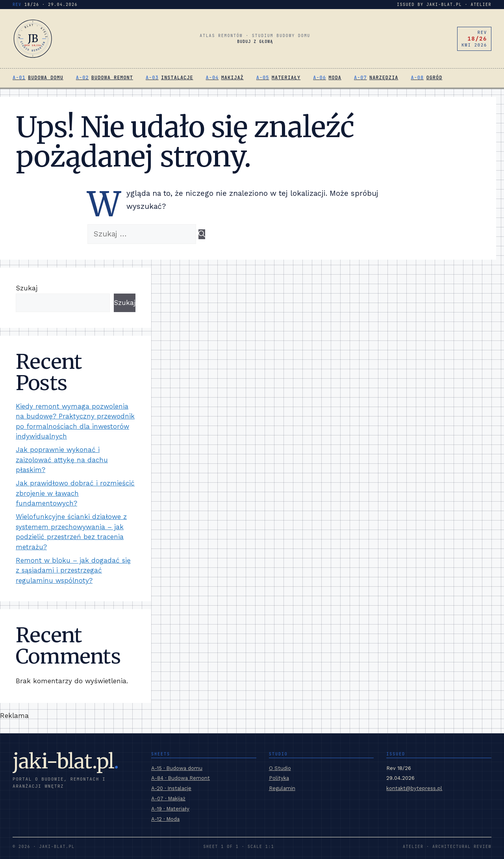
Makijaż (233, 78)
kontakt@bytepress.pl (414, 788)
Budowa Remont (112, 78)
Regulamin (282, 788)
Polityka (279, 778)
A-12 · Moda (165, 819)
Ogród (435, 78)
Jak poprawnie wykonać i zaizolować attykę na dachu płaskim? (62, 460)
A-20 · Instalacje (171, 788)
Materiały (286, 78)
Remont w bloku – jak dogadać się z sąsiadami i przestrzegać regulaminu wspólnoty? (73, 570)
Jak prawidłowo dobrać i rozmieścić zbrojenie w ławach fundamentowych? (75, 493)
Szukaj (27, 288)
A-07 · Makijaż (168, 799)
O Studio (280, 768)
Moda (335, 78)
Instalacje (177, 78)
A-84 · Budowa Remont (181, 778)
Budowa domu (46, 78)
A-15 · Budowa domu (177, 768)
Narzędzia (384, 78)
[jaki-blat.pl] (33, 39)
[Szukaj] (202, 234)
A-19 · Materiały (170, 809)
